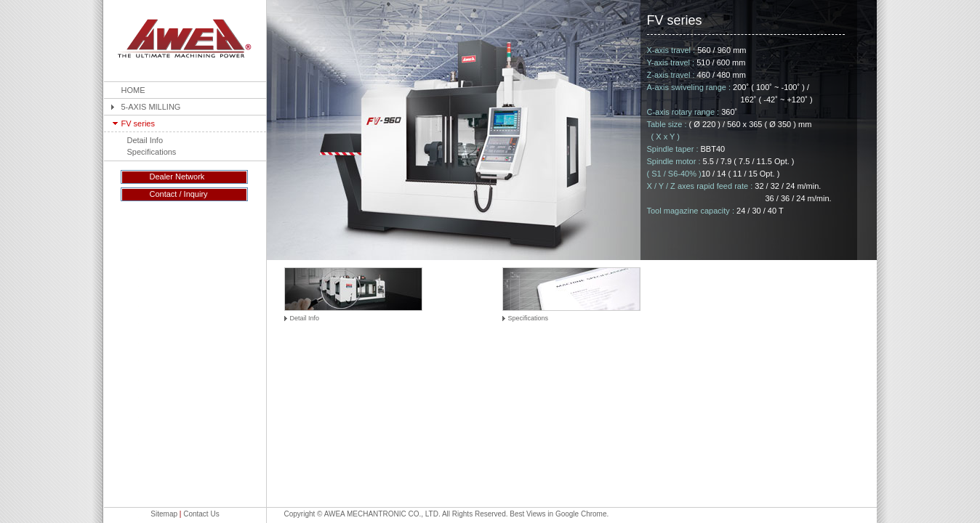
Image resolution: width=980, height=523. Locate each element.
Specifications (152, 152)
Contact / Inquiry (179, 194)
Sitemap (164, 514)
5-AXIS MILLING (151, 107)
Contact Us (201, 514)
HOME (133, 90)
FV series (138, 123)
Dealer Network (177, 177)
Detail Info (145, 140)
